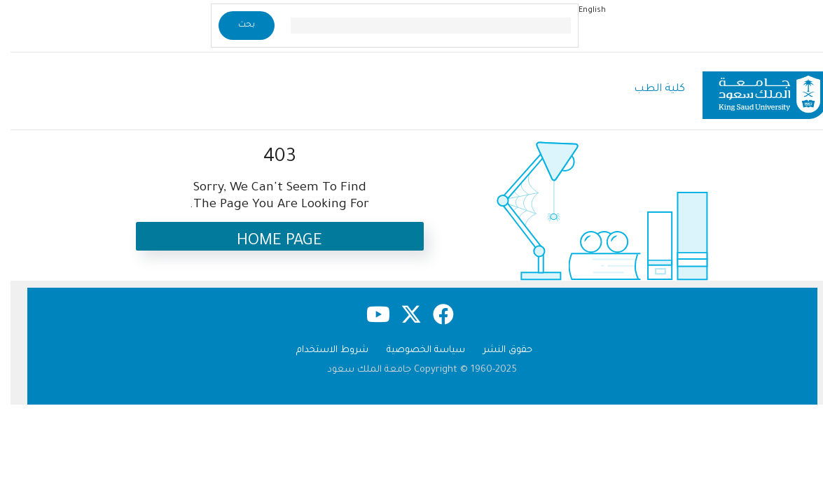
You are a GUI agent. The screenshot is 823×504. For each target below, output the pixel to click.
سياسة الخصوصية (415, 350)
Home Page (269, 242)
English (582, 10)
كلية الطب (649, 89)
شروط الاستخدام (322, 350)
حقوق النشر (497, 350)
